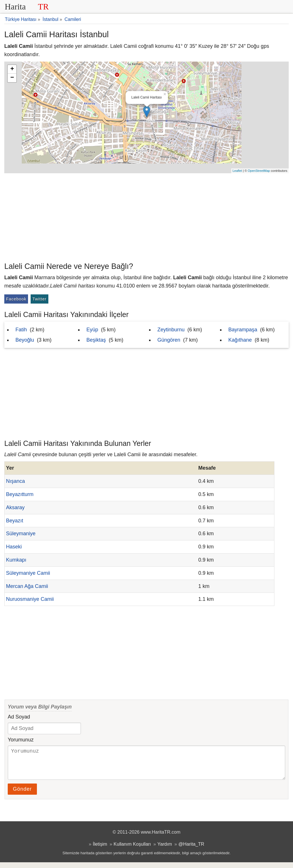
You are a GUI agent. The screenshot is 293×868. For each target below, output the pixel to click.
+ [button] (12, 69)
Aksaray (15, 507)
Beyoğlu (25, 340)
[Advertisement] (146, 216)
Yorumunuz (21, 740)
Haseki (14, 547)
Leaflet (237, 171)
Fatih (21, 330)
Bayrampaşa (243, 330)
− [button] (12, 78)
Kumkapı (16, 560)
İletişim (100, 850)
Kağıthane (240, 340)
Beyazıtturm (20, 494)
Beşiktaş (96, 340)
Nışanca (15, 481)
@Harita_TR (191, 850)
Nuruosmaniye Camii (30, 599)
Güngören (169, 340)
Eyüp (92, 330)
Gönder (22, 795)
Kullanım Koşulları (132, 850)
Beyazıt (15, 521)
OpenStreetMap (259, 171)
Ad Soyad (19, 717)
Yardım (165, 850)
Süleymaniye (21, 534)
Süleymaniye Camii (28, 573)
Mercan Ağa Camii (27, 586)
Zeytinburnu (171, 330)
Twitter (39, 299)
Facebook (16, 299)
